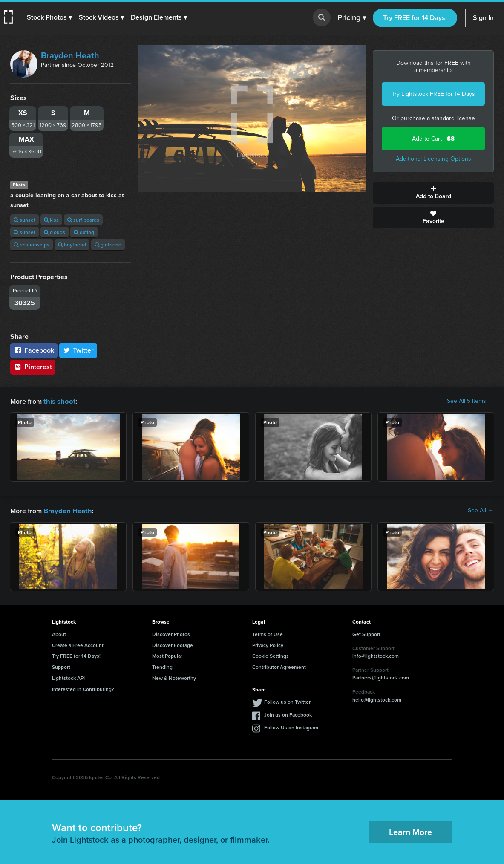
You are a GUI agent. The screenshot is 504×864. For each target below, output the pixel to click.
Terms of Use (268, 633)
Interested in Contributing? (83, 688)
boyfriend (72, 244)
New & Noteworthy (174, 677)
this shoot (58, 401)
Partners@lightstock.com (381, 677)
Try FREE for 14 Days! (415, 18)
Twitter (78, 350)
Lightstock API (68, 677)
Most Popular (167, 655)
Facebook (34, 350)
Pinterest (33, 367)
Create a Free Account (78, 644)
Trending (162, 666)
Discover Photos (171, 633)
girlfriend (108, 244)
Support (61, 666)
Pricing (352, 18)
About (59, 633)
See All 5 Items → (470, 401)
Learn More (410, 831)
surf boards (83, 220)
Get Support (366, 633)
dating (84, 232)
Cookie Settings (271, 655)
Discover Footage (173, 644)
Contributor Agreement (279, 666)
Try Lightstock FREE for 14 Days (433, 94)
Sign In (483, 18)
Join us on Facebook (288, 714)
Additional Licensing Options (433, 159)
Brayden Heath (70, 55)
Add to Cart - (433, 139)
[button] (50, 17)
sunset (24, 220)
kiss (51, 220)
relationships (32, 244)
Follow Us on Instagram (291, 727)
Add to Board (433, 193)
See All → (481, 510)
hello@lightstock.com (377, 699)
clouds (55, 232)
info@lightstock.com (376, 655)
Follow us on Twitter (287, 701)
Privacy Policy (268, 644)
